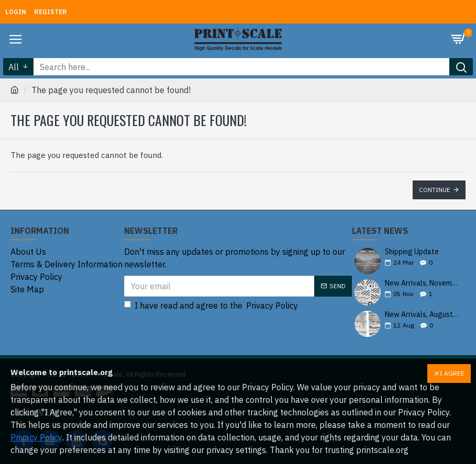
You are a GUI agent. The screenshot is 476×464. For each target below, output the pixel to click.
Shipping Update (412, 252)
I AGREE (452, 373)
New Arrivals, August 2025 (422, 315)
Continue (435, 190)
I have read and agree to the (212, 305)
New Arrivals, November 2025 (422, 283)
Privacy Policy (36, 437)
